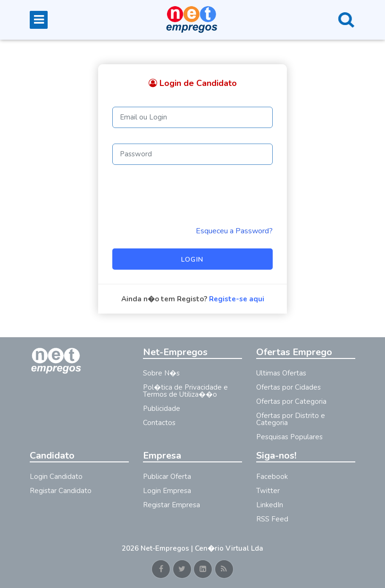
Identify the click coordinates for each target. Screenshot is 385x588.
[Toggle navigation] (39, 20)
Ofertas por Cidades (289, 387)
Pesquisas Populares (289, 437)
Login (192, 260)
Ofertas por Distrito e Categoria (291, 419)
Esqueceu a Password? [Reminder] (234, 231)
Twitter (268, 491)
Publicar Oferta (167, 477)
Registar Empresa (172, 505)
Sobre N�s (161, 373)
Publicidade (162, 409)
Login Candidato (56, 477)
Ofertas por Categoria (291, 401)
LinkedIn (270, 505)
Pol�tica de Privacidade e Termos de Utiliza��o (185, 391)
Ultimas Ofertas (281, 373)
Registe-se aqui (237, 299)
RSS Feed (272, 519)
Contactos (159, 423)
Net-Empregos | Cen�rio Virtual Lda (202, 548)
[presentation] (184, 195)
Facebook (272, 477)
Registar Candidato (61, 491)
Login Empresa (167, 491)
